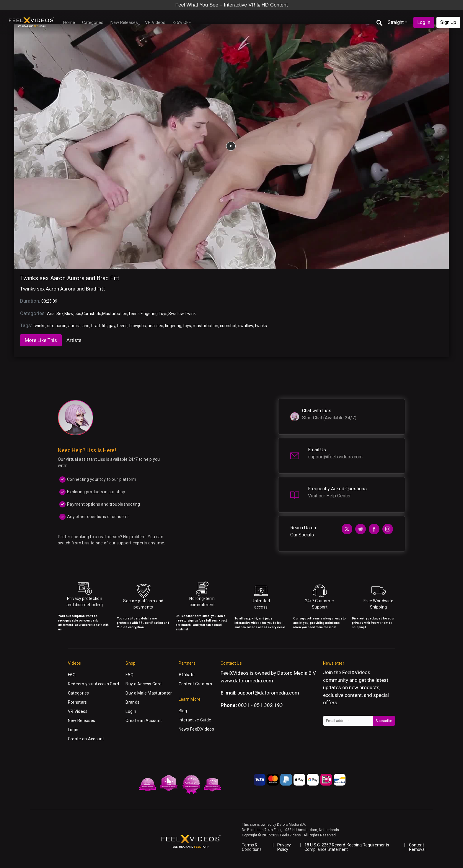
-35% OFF (182, 22)
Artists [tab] (74, 340)
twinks (39, 326)
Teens (134, 314)
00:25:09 (49, 301)
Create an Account (86, 739)
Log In (424, 22)
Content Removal (417, 847)
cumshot (228, 326)
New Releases (124, 22)
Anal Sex (55, 314)
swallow (246, 326)
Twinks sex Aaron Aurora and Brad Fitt (70, 278)
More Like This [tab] (41, 340)
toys (187, 326)
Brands (132, 702)
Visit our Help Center (329, 496)
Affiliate (187, 675)
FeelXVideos (356, 672)
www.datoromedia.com (247, 681)
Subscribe (384, 721)
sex (50, 326)
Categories (93, 22)
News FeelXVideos (196, 729)
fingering (173, 326)
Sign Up (448, 22)
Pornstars (78, 702)
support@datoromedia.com (268, 693)
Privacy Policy (284, 847)
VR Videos (155, 22)
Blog (183, 711)
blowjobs (138, 326)
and (86, 326)
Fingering (149, 314)
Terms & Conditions (252, 847)
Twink (190, 314)
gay (112, 326)
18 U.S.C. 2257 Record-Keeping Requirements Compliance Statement (347, 847)
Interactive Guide (195, 720)
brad (96, 326)
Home (69, 22)
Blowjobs (73, 314)
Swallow (176, 314)
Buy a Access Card (144, 684)
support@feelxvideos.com (335, 457)
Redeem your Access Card (93, 684)
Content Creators (195, 684)
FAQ (72, 675)
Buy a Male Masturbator (149, 693)
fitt (104, 326)
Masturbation (115, 314)
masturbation (206, 326)
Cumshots (92, 314)
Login (73, 730)
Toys (163, 314)
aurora (74, 326)
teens (122, 326)
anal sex (155, 326)
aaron (61, 326)
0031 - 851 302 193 (260, 705)
